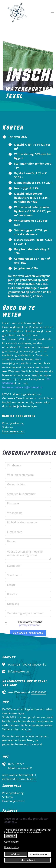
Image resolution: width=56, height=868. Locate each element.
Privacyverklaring (13, 423)
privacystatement (29, 625)
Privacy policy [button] (12, 847)
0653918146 (39, 692)
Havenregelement (13, 431)
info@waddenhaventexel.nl (19, 779)
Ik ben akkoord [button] (27, 860)
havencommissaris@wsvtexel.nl (22, 387)
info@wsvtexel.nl (19, 671)
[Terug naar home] (17, 13)
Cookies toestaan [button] (39, 854)
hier (29, 729)
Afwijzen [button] (16, 854)
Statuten (7, 427)
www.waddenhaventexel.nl (19, 775)
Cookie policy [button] (11, 842)
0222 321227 (16, 764)
